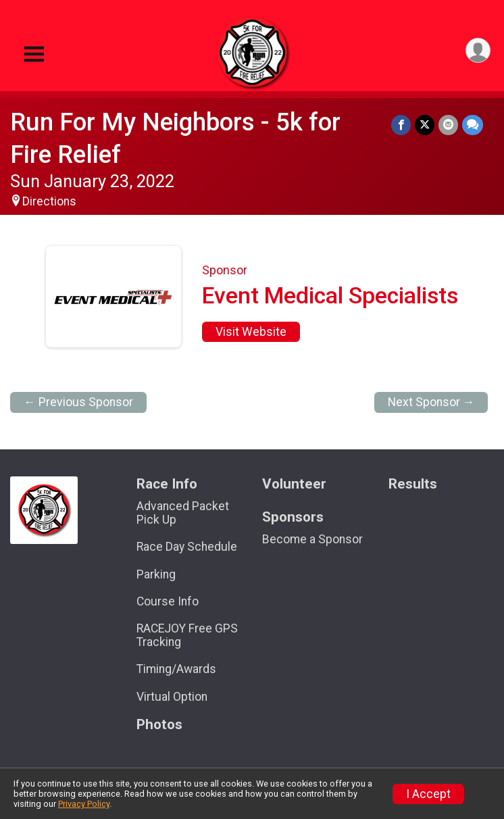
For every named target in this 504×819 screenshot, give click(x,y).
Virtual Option (172, 697)
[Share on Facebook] (401, 125)
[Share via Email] (448, 125)
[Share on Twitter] (425, 125)
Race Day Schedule (187, 547)
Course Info (168, 601)
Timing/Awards (176, 669)
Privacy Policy (84, 804)
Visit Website (251, 332)
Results (413, 484)
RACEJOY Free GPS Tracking (187, 635)
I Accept (428, 794)
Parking (156, 574)
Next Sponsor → (431, 402)
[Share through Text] (473, 125)
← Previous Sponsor (78, 402)
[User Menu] (478, 50)
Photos (159, 725)
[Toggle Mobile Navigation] (34, 54)
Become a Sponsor (312, 539)
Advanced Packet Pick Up (183, 513)
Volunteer (294, 484)
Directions (49, 201)
